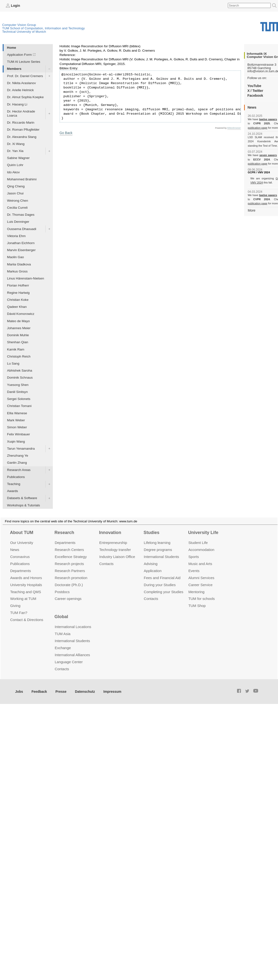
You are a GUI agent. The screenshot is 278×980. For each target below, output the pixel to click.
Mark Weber (16, 420)
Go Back (66, 132)
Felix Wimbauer (18, 434)
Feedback (39, 691)
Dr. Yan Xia (15, 151)
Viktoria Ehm (16, 236)
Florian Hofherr (18, 285)
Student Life (198, 543)
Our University (22, 543)
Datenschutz (84, 691)
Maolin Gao (16, 257)
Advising (151, 563)
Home (12, 47)
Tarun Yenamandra (21, 448)
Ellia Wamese (17, 413)
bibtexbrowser (234, 128)
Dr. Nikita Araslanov (21, 83)
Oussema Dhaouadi (22, 229)
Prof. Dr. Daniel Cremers (25, 76)
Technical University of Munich (24, 32)
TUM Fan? (19, 613)
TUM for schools (202, 599)
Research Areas (19, 470)
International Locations (73, 627)
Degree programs (158, 550)
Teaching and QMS (26, 592)
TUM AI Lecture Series (24, 62)
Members (14, 69)
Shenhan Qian (18, 342)
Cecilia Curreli (17, 207)
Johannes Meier (19, 328)
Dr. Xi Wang (16, 144)
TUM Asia (63, 634)
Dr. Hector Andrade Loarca (21, 113)
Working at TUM (23, 599)
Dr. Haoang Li (17, 104)
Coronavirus (20, 556)
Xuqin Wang (16, 441)
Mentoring (196, 592)
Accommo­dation (201, 550)
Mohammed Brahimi (22, 179)
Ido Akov (13, 172)
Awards (12, 491)
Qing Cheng (16, 186)
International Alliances (72, 655)
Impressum (111, 691)
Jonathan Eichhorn (21, 243)
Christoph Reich (19, 356)
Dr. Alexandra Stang (22, 137)
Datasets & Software (22, 498)
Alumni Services (201, 578)
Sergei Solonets (19, 399)
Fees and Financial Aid (162, 578)
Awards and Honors (26, 578)
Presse (60, 691)
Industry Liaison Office (117, 556)
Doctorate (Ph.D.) (69, 585)
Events (194, 570)
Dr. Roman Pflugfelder (23, 130)
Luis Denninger (18, 222)
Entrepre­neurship (113, 543)
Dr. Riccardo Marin (21, 123)
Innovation (110, 532)
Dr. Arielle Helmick (20, 90)
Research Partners (70, 570)
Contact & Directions (27, 620)
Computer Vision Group (19, 25)
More (251, 210)
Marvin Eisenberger (21, 250)
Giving (15, 606)
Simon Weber (17, 427)
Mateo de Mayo (18, 321)
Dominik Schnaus (20, 378)
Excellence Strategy (71, 556)
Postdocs (62, 592)
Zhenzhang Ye (18, 456)
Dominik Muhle (18, 335)
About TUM (22, 532)
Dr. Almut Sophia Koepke (25, 97)
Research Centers (69, 550)
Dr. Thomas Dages (21, 215)
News (15, 550)
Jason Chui (15, 193)
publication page (257, 127)
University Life (203, 532)
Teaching (14, 484)
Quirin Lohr (15, 165)
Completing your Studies (163, 592)
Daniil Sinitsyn (17, 392)
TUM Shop (197, 606)
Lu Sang (13, 363)
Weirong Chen (18, 200)
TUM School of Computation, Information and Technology (44, 28)
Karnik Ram (16, 349)
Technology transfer (115, 550)
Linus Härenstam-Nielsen (26, 278)
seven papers (268, 155)
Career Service (200, 585)
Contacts (107, 563)
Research (64, 532)
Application (153, 570)
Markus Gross (17, 271)
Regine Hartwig (18, 292)
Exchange (63, 648)
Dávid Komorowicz (21, 314)
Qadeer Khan (17, 307)
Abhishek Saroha (20, 370)
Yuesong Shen (18, 385)
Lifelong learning (157, 543)
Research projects (69, 563)
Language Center (69, 662)
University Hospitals (26, 585)
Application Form (19, 55)
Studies (151, 532)
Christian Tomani (19, 406)
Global (61, 616)
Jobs (19, 691)
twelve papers (268, 119)
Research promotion (71, 578)
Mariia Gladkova (19, 264)
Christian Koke (18, 299)
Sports (194, 556)
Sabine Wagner (18, 158)
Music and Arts (200, 563)
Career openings (68, 599)
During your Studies (160, 585)
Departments (21, 570)
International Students (161, 556)
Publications (16, 477)
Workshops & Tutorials (24, 505)
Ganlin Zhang (17, 463)
